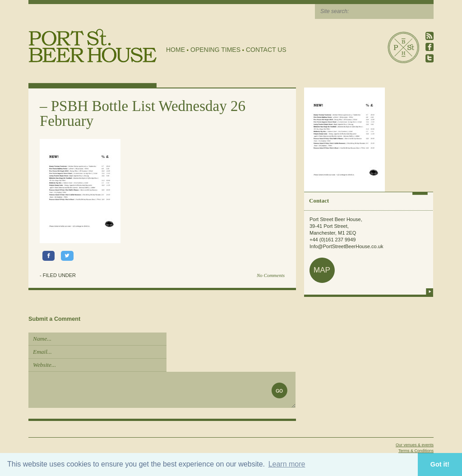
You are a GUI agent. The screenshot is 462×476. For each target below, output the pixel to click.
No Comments (271, 275)
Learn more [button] (287, 464)
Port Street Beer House (403, 47)
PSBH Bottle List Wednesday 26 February (143, 113)
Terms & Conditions (416, 451)
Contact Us (266, 50)
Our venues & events (415, 445)
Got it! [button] (440, 464)
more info (430, 291)
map (322, 270)
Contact (319, 201)
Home (176, 50)
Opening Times (215, 50)
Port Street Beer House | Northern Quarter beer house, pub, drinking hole (93, 46)
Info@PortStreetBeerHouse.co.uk (346, 246)
